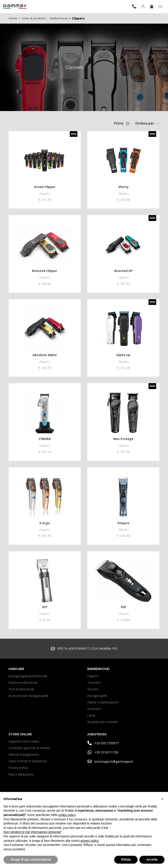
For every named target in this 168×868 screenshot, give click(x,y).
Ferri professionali (21, 690)
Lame (91, 717)
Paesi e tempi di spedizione (28, 763)
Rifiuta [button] (126, 859)
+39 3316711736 (103, 754)
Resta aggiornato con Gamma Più (84, 650)
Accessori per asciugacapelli (28, 697)
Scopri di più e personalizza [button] (31, 859)
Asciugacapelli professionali (28, 677)
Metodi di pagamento (24, 756)
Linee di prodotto (34, 18)
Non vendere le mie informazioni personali (32, 832)
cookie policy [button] (67, 815)
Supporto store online (24, 743)
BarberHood (59, 18)
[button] (162, 799)
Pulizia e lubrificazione (103, 704)
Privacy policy (18, 769)
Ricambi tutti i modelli (102, 723)
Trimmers (94, 684)
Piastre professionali (23, 684)
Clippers (93, 677)
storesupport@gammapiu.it (110, 763)
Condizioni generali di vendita (29, 749)
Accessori (94, 710)
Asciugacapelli (97, 697)
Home (13, 18)
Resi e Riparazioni (21, 776)
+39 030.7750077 (103, 745)
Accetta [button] (152, 859)
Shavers (93, 690)
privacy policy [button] (90, 841)
